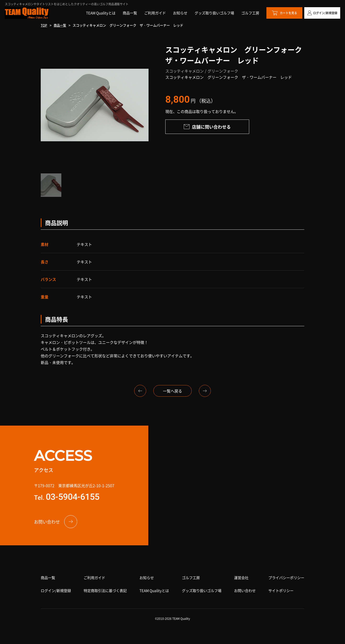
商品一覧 (61, 25)
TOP (44, 25)
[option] (95, 105)
